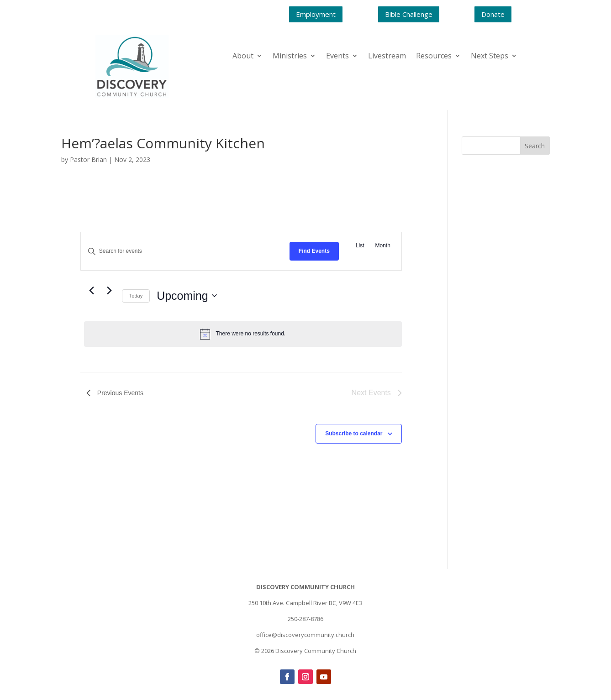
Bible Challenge (409, 14)
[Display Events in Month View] (383, 246)
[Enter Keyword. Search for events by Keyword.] (185, 251)
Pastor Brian (88, 159)
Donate (493, 14)
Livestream (387, 57)
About (243, 57)
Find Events (314, 251)
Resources (434, 57)
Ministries (290, 57)
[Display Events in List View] (360, 246)
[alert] (243, 334)
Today (136, 296)
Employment (316, 14)
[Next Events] (110, 291)
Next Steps (490, 57)
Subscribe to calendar (354, 434)
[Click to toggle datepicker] (187, 296)
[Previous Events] (92, 291)
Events (337, 57)
